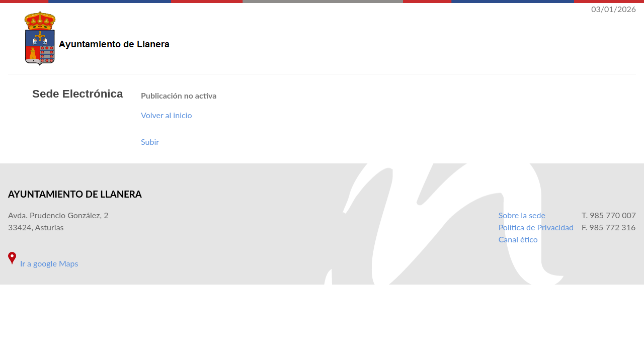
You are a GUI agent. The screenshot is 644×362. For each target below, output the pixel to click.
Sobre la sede (522, 215)
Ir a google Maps (49, 263)
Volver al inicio (167, 115)
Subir (150, 142)
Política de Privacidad (536, 227)
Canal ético (518, 239)
